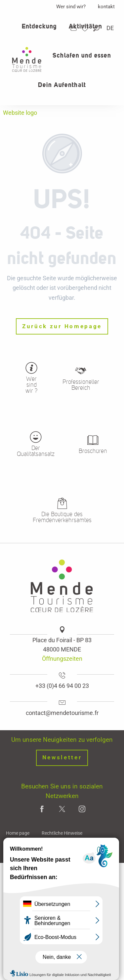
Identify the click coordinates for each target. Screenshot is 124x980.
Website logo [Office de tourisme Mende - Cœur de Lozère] (20, 113)
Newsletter (62, 757)
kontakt (106, 7)
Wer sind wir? (71, 7)
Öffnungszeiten (62, 659)
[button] (97, 28)
